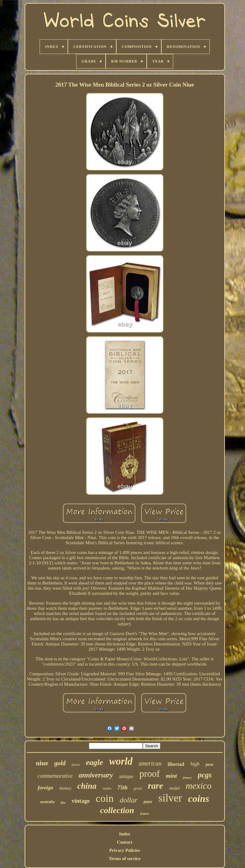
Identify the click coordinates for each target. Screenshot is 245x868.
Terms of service (124, 859)
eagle (94, 762)
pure (148, 802)
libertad (176, 764)
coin (105, 798)
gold (60, 763)
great (138, 788)
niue (42, 763)
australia (47, 802)
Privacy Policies (125, 850)
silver (170, 798)
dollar (129, 800)
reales (107, 788)
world (121, 761)
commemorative (55, 776)
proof (150, 774)
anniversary (96, 775)
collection (117, 810)
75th (123, 788)
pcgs (205, 775)
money (65, 788)
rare (156, 786)
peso (210, 764)
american (150, 763)
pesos (76, 765)
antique (126, 776)
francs (187, 777)
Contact (125, 842)
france (145, 813)
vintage (81, 801)
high (195, 764)
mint (171, 776)
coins (199, 798)
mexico (199, 786)
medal (174, 788)
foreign (45, 788)
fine (63, 803)
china (87, 786)
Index (125, 834)
